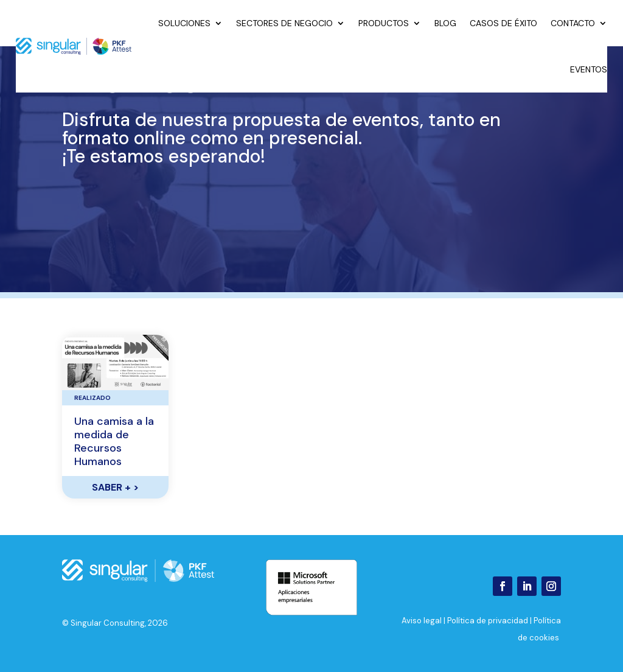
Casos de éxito (503, 23)
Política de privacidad (488, 621)
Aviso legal (422, 621)
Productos (384, 23)
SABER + (115, 487)
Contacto (573, 23)
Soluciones (184, 23)
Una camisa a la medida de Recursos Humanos (114, 441)
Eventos (589, 69)
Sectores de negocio (284, 23)
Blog (445, 23)
